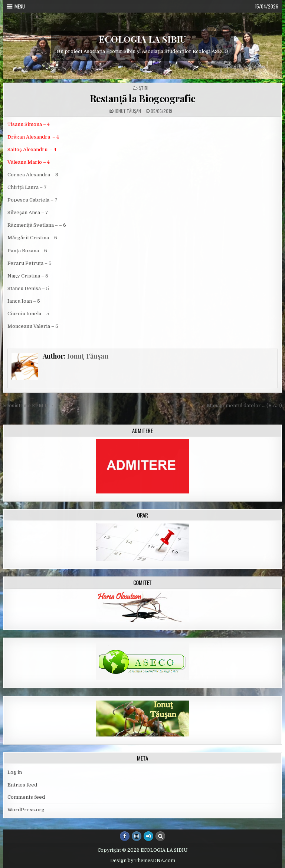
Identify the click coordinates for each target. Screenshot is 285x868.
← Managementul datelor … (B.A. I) (241, 405)
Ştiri (144, 88)
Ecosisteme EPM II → (29, 405)
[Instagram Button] (137, 836)
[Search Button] (160, 836)
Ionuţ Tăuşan (128, 111)
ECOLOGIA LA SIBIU (142, 39)
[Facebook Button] (125, 836)
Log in (15, 772)
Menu (20, 6)
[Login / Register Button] (148, 836)
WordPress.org (26, 810)
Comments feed (26, 797)
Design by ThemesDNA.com (143, 861)
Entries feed (22, 785)
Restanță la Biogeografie (143, 98)
